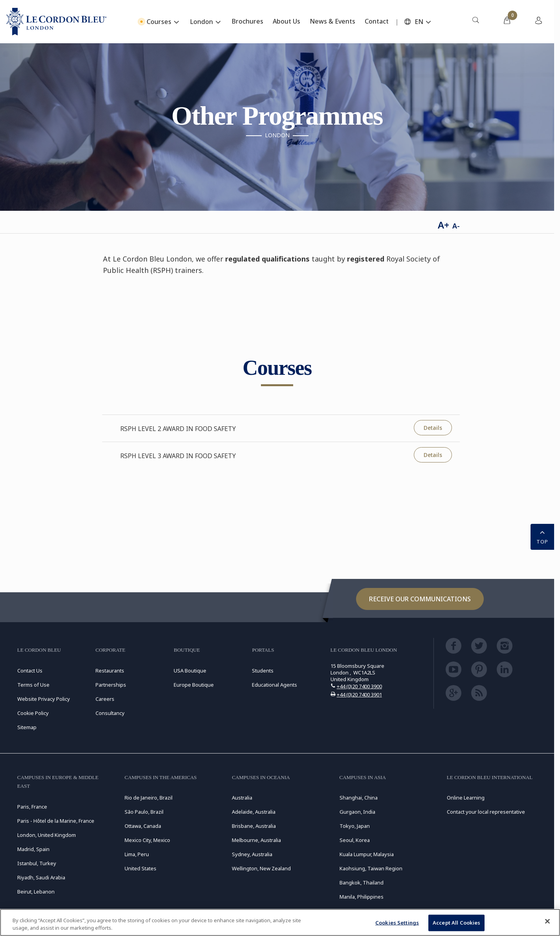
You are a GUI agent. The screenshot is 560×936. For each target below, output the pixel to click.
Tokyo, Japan (355, 826)
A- (456, 226)
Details (433, 428)
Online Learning (466, 798)
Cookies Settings (397, 923)
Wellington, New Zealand (261, 868)
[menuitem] (476, 22)
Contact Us (30, 671)
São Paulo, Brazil (144, 812)
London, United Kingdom (47, 835)
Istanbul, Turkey (37, 863)
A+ (443, 225)
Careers (105, 699)
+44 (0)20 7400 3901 (359, 695)
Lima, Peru (137, 854)
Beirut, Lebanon (36, 892)
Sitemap (27, 727)
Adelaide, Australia (254, 812)
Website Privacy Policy (44, 699)
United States (140, 868)
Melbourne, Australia (256, 840)
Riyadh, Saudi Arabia (41, 877)
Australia (242, 798)
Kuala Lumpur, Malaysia (367, 854)
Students (263, 671)
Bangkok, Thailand (362, 883)
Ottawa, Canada (143, 826)
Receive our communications (420, 599)
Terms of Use (33, 685)
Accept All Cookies (456, 923)
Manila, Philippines (362, 897)
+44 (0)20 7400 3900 (359, 686)
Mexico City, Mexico (147, 840)
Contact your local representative (486, 812)
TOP (542, 536)
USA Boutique (190, 671)
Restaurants (110, 671)
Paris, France (32, 807)
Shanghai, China (359, 798)
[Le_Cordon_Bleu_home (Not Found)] (56, 22)
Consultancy (110, 713)
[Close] (547, 921)
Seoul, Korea (355, 840)
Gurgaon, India (357, 812)
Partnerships (111, 685)
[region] (280, 922)
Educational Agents (274, 685)
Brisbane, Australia (254, 826)
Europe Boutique (194, 685)
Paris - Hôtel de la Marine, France (56, 821)
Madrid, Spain (33, 849)
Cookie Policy (33, 713)
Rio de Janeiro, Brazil (149, 798)
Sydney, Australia (252, 854)
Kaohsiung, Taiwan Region (371, 868)
